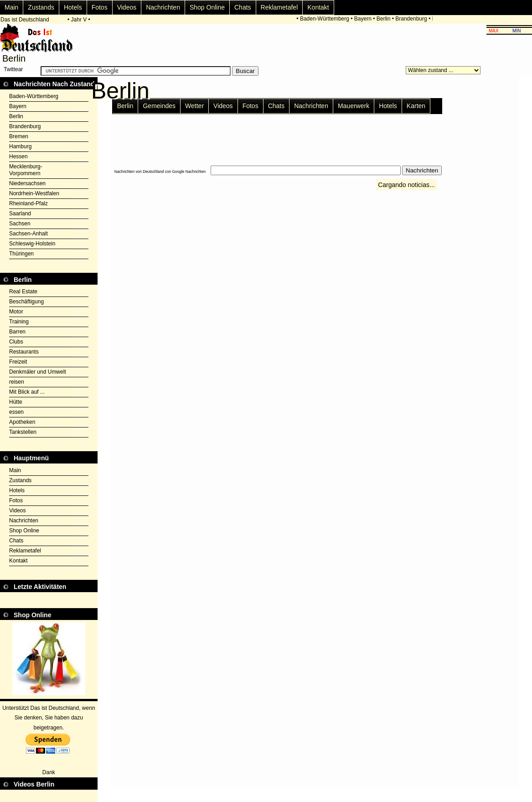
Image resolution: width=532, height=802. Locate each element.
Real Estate (23, 292)
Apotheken (22, 422)
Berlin (384, 19)
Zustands (41, 7)
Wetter (194, 106)
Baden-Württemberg (325, 19)
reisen (17, 382)
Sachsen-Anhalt (28, 234)
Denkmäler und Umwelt (38, 372)
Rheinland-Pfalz (28, 203)
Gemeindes (159, 106)
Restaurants (24, 352)
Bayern (363, 19)
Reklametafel (279, 7)
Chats (243, 7)
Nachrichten (163, 7)
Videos (127, 7)
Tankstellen (23, 432)
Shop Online (207, 7)
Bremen (19, 136)
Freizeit (18, 362)
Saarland (20, 214)
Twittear (13, 69)
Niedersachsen (27, 183)
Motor (16, 312)
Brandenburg (411, 19)
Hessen (18, 156)
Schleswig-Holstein (32, 244)
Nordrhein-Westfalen (34, 193)
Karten (416, 106)
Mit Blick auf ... (27, 392)
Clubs (16, 342)
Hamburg (20, 146)
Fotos (100, 7)
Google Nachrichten (189, 172)
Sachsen (20, 224)
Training (19, 322)
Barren (17, 332)
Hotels (73, 7)
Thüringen (21, 254)
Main (11, 7)
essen (16, 412)
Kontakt (318, 7)
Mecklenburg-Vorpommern (26, 170)
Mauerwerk (354, 106)
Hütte (16, 402)
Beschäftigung (26, 302)
